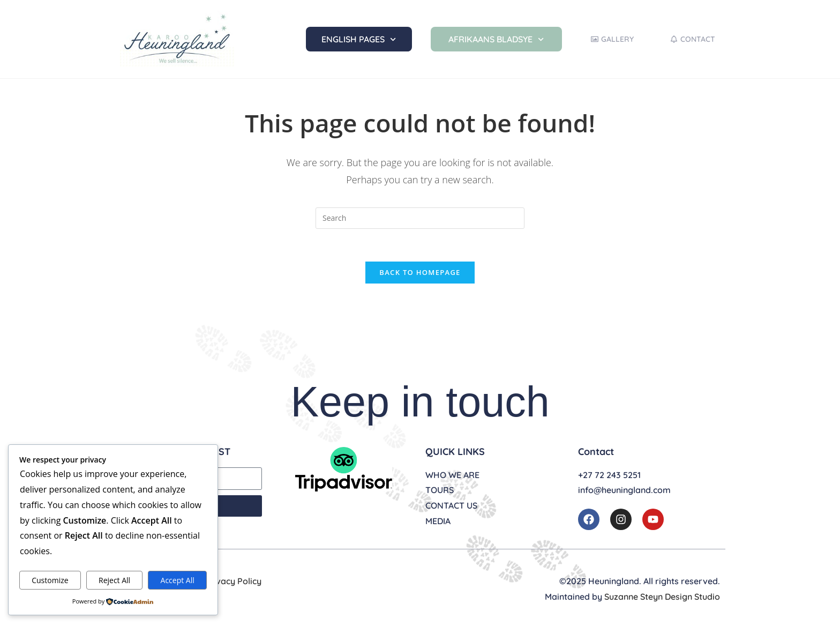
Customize (50, 580)
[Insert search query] (420, 218)
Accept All (178, 580)
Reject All (114, 580)
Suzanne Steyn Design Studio (662, 597)
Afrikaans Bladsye (496, 39)
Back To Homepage (420, 272)
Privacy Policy (233, 581)
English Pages (359, 39)
